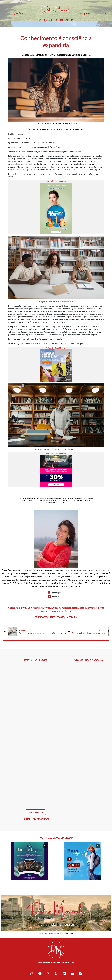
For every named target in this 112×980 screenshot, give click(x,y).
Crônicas (87, 55)
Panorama (71, 617)
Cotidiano (77, 55)
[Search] (106, 14)
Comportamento (62, 55)
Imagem (42, 933)
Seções (18, 14)
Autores (43, 617)
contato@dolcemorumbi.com (56, 611)
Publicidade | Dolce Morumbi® (56, 181)
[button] (29, 861)
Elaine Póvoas (56, 617)
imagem (50, 123)
